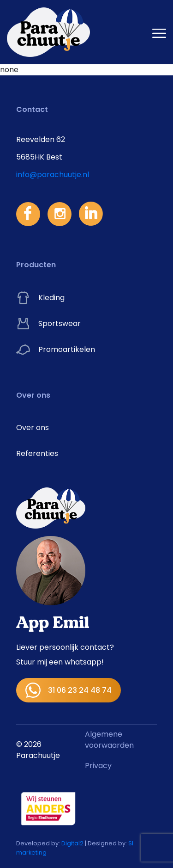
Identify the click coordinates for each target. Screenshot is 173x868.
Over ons (33, 428)
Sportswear (48, 324)
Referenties (37, 453)
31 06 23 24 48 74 (69, 690)
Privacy (98, 766)
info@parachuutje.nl (53, 175)
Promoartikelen (56, 350)
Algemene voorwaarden (109, 740)
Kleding (40, 298)
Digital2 (72, 843)
